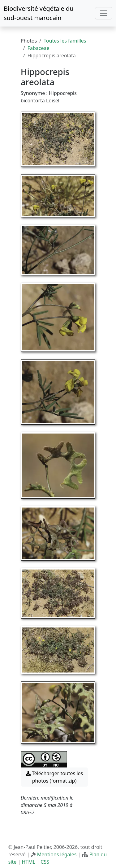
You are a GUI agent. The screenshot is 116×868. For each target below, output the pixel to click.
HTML (28, 862)
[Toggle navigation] (104, 13)
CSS (45, 862)
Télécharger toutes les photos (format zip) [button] (54, 777)
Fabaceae (39, 48)
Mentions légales (57, 854)
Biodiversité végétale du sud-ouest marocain (39, 13)
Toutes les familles (65, 41)
